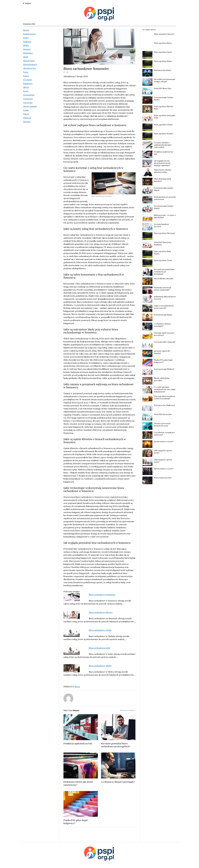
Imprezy (27, 49)
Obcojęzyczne (29, 68)
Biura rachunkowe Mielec (100, 666)
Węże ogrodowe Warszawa (165, 233)
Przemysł (27, 80)
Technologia (29, 95)
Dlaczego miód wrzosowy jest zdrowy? (164, 334)
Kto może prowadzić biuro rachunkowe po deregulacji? (116, 745)
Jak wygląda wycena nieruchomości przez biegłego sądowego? (162, 163)
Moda (26, 57)
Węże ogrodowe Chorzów (164, 34)
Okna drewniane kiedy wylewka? (163, 180)
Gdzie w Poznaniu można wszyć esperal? (164, 307)
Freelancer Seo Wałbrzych (164, 405)
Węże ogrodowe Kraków (164, 134)
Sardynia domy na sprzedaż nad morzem (165, 198)
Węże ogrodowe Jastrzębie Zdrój (165, 117)
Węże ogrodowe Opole (163, 52)
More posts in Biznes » (128, 710)
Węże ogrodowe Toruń (163, 260)
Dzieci (26, 38)
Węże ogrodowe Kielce (163, 43)
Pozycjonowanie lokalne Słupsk (164, 189)
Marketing (28, 53)
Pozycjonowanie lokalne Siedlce (164, 99)
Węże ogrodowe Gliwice (163, 125)
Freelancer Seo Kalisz (163, 70)
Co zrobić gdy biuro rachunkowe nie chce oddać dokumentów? (165, 389)
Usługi (26, 114)
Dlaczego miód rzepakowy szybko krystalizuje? (165, 397)
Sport (26, 91)
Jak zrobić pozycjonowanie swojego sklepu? (165, 80)
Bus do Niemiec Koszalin (164, 279)
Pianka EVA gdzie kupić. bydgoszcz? (76, 822)
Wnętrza (27, 118)
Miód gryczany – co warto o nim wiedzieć (165, 216)
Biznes (26, 30)
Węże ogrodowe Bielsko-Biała (164, 108)
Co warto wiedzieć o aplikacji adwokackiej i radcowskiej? (163, 145)
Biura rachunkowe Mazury (101, 612)
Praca (26, 72)
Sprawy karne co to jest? (164, 441)
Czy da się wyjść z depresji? (165, 342)
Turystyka (28, 102)
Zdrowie (27, 122)
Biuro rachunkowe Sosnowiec (102, 595)
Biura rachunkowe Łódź (99, 648)
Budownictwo (29, 34)
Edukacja (27, 42)
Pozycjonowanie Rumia (163, 315)
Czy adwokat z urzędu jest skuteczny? (164, 434)
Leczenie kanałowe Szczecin (161, 225)
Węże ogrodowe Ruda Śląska (162, 252)
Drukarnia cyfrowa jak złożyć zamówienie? (78, 783)
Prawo (26, 76)
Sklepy (26, 87)
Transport (28, 99)
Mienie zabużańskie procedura (162, 379)
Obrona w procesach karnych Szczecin (162, 425)
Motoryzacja (29, 61)
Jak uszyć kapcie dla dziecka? (162, 352)
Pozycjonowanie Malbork (164, 369)
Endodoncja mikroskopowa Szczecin (165, 298)
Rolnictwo (28, 83)
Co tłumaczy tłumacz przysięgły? (118, 782)
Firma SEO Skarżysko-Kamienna (163, 243)
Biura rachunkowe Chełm (100, 630)
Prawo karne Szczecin (163, 478)
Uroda (26, 110)
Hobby (26, 45)
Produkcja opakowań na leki (78, 743)
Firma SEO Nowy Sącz (163, 88)
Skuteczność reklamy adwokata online (163, 171)
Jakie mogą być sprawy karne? (163, 452)
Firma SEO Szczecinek (163, 414)
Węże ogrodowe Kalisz (163, 61)
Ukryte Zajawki (30, 106)
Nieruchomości (30, 64)
